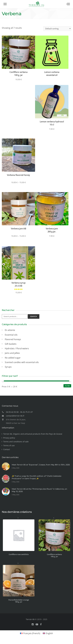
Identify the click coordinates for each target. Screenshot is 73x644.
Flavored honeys (13, 339)
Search (34, 316)
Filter (67, 386)
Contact (7, 449)
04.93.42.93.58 (12, 412)
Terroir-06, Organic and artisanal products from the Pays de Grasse (33, 434)
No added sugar (13, 358)
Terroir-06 (30, 619)
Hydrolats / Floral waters (17, 348)
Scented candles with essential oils (22, 362)
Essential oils (11, 335)
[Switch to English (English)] (48, 633)
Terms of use (9, 445)
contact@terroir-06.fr (15, 416)
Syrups (8, 367)
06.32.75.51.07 (26, 412)
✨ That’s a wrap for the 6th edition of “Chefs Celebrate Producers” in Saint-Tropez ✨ (37, 477)
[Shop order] (57, 29)
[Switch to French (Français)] (30, 633)
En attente (10, 330)
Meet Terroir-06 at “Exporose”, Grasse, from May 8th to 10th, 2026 (41, 465)
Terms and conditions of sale (16, 442)
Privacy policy (9, 438)
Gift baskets (11, 344)
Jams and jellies (12, 353)
